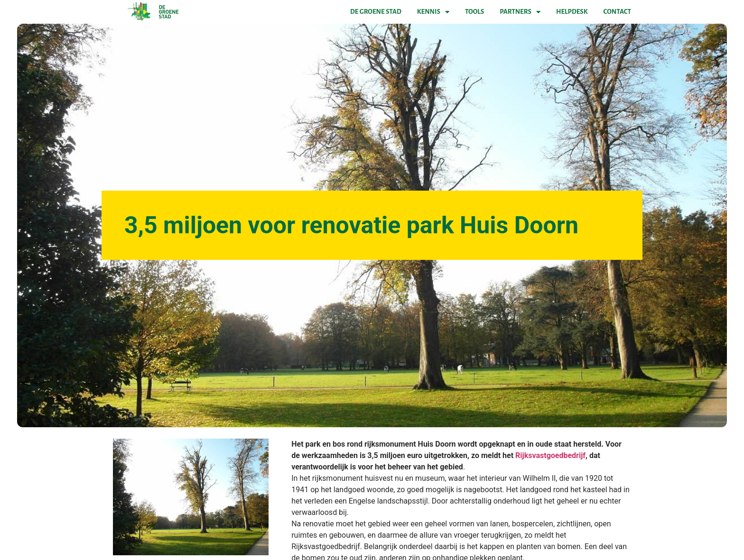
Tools (474, 12)
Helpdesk (572, 12)
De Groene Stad (376, 12)
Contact (617, 12)
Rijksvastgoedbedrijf (550, 455)
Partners (520, 12)
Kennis (433, 12)
